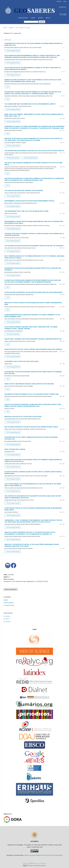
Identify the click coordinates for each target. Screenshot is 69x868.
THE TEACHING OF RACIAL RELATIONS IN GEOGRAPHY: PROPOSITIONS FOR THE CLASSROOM (34, 246)
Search (42, 22)
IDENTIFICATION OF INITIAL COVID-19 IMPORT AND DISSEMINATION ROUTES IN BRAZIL (33, 349)
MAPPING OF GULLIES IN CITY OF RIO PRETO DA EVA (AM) (23, 417)
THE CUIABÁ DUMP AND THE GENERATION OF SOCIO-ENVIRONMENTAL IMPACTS (30, 104)
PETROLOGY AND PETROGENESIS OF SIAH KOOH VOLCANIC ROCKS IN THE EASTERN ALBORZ (34, 292)
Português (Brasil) (9, 605)
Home (5, 28)
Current (33, 18)
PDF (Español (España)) (13, 158)
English (6, 600)
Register (59, 1)
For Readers (7, 616)
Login (65, 1)
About (48, 18)
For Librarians (7, 622)
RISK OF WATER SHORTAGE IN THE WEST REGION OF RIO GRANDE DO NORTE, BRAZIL (31, 427)
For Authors (7, 619)
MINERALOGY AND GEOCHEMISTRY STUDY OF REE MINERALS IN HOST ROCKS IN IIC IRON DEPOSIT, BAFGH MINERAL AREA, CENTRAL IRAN (33, 81)
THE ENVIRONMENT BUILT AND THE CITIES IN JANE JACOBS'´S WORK (26, 211)
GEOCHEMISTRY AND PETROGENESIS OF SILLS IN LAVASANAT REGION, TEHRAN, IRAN (32, 394)
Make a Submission (11, 589)
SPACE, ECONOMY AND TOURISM (15, 449)
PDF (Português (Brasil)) (13, 51)
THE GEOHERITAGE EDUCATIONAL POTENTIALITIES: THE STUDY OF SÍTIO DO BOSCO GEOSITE (34, 151)
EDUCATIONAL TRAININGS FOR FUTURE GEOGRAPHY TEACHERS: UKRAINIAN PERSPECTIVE (33, 339)
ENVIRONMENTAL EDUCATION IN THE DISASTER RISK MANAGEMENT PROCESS (29, 201)
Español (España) (9, 603)
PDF (8, 87)
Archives (40, 18)
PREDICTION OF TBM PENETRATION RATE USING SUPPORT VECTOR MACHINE (29, 384)
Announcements (23, 18)
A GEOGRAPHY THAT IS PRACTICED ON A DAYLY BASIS (22, 361)
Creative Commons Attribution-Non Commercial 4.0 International (43, 855)
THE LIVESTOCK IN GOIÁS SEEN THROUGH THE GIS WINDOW (24, 190)
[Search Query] (31, 22)
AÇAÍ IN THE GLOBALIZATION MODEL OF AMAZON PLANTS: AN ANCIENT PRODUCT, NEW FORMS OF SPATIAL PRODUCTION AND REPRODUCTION (33, 405)
